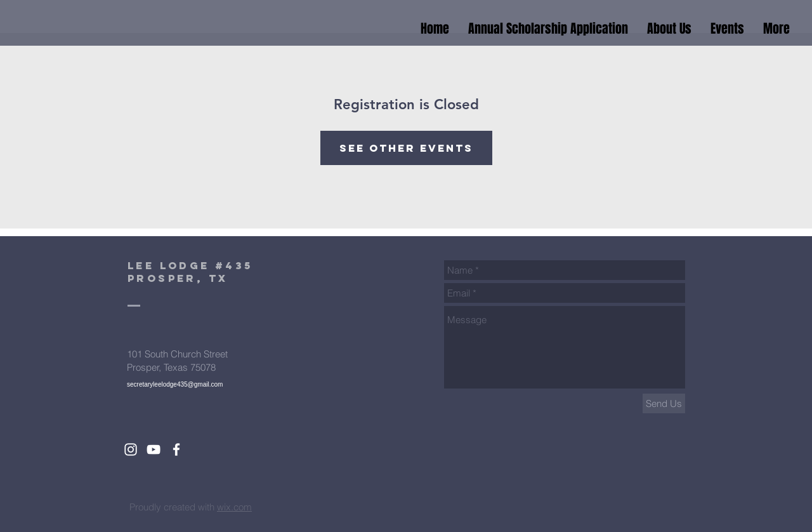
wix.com (234, 507)
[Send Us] (664, 403)
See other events (406, 148)
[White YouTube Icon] (154, 449)
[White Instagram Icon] (131, 449)
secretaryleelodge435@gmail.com (175, 384)
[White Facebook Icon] (176, 449)
